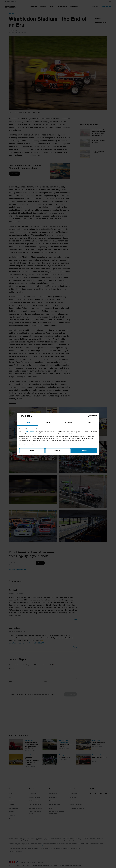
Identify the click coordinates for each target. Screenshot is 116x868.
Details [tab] (48, 423)
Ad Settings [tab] (68, 423)
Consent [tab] (27, 423)
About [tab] (89, 423)
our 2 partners (30, 432)
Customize (58, 451)
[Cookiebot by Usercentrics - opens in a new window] (89, 416)
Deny (32, 451)
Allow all (84, 451)
